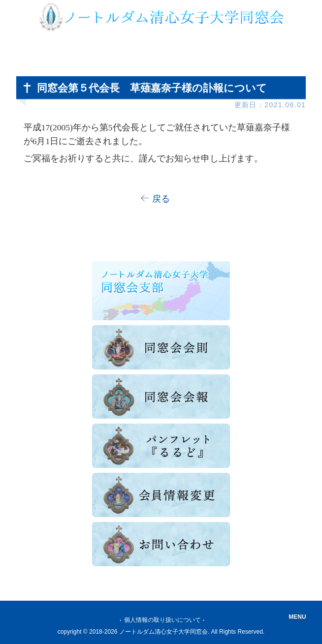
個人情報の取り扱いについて (162, 620)
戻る (161, 199)
